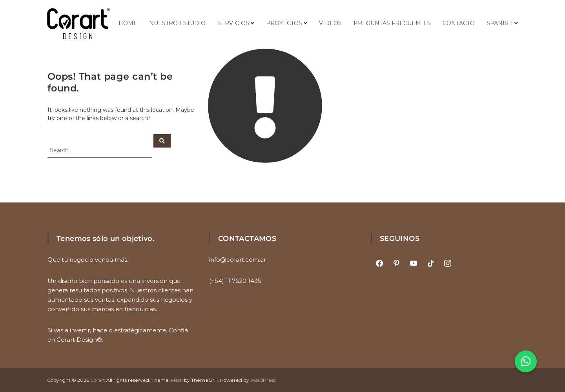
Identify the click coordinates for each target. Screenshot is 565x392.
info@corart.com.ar (238, 260)
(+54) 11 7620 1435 (235, 281)
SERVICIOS (233, 23)
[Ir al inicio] (78, 24)
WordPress (263, 380)
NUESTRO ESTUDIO (177, 23)
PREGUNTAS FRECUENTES (392, 23)
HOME (128, 23)
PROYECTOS (284, 23)
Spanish (500, 23)
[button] (526, 361)
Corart (98, 380)
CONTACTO (459, 23)
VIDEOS (330, 23)
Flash (177, 380)
